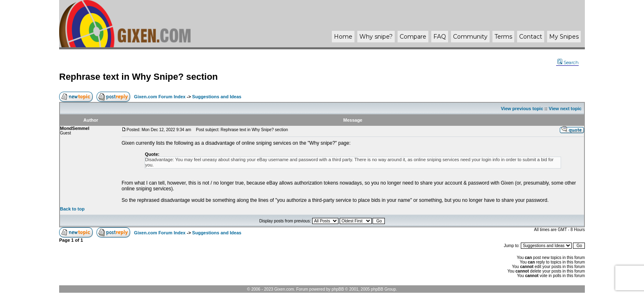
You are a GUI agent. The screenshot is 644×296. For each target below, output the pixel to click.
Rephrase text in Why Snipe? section (138, 77)
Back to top (72, 209)
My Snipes (564, 37)
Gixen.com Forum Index (160, 97)
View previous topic (522, 109)
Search (568, 62)
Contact (531, 37)
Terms (503, 37)
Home (343, 37)
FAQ (440, 37)
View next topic (565, 109)
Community (470, 37)
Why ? (376, 37)
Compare (413, 37)
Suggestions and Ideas (217, 97)
